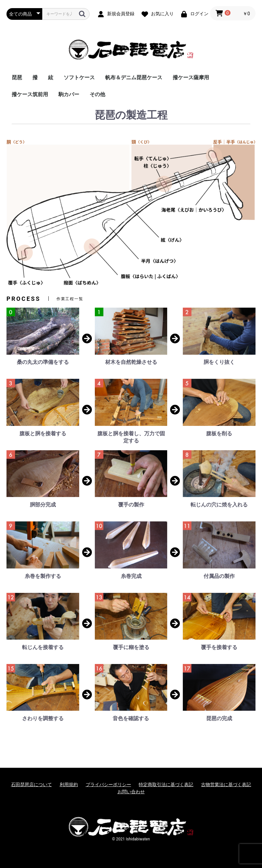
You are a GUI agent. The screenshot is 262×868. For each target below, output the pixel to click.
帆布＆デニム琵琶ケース (134, 77)
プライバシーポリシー (108, 785)
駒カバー (69, 94)
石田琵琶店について (31, 785)
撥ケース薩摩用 (191, 77)
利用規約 (69, 785)
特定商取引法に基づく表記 (166, 785)
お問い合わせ (131, 792)
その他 (97, 94)
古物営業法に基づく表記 (226, 785)
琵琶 (17, 77)
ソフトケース (79, 77)
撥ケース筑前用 (30, 94)
